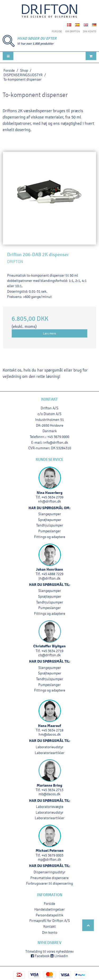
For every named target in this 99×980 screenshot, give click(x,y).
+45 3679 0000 (58, 437)
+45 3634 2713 (52, 790)
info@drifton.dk (56, 443)
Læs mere (49, 333)
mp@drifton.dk (49, 860)
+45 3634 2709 (52, 497)
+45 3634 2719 (52, 651)
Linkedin (59, 956)
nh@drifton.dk (49, 501)
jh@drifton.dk (49, 578)
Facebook (40, 956)
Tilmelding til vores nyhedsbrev (49, 951)
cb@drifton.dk (49, 655)
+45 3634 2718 (52, 730)
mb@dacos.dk (49, 794)
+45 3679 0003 (52, 855)
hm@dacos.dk (50, 734)
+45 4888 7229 (52, 574)
